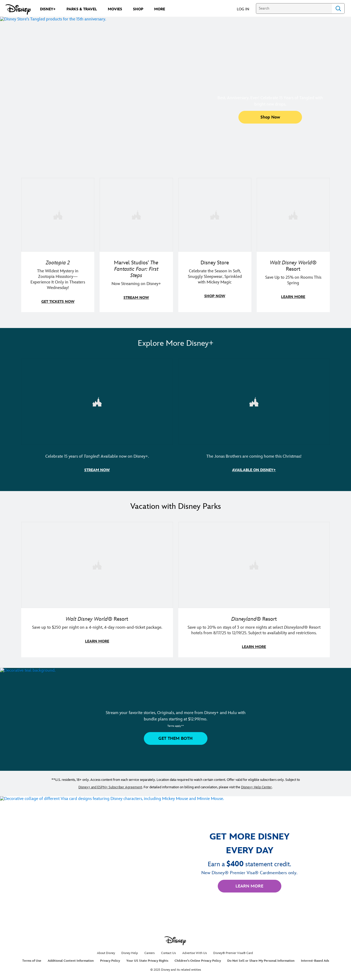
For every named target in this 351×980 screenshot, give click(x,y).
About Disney (106, 951)
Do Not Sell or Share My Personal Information (261, 959)
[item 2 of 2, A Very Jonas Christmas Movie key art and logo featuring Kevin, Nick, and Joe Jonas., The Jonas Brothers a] (254, 419)
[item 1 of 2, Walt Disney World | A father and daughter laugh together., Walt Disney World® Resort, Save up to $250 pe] (97, 588)
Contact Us (168, 951)
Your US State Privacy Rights (147, 959)
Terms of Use (32, 959)
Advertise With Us (195, 951)
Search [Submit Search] (338, 8)
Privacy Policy (110, 959)
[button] (246, 9)
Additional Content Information (71, 959)
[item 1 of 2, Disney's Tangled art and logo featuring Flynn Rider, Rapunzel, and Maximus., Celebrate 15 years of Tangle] (97, 419)
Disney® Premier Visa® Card (233, 951)
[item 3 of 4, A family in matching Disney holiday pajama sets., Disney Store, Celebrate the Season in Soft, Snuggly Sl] (215, 245)
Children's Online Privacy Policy (198, 959)
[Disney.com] (18, 10)
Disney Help (130, 951)
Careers (150, 951)
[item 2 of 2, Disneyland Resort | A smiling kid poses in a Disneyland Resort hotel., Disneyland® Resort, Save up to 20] (254, 588)
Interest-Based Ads (315, 959)
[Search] (294, 8)
